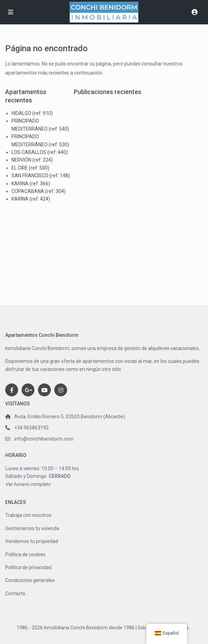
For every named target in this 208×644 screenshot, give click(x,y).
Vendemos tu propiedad (32, 541)
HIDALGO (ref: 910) (32, 113)
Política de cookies (25, 554)
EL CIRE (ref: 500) (30, 168)
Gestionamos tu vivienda (32, 528)
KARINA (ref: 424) (31, 199)
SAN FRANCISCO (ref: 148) (41, 176)
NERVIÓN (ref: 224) (32, 160)
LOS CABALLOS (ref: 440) (40, 152)
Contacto (15, 593)
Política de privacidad (28, 567)
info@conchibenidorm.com (44, 439)
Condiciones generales (30, 580)
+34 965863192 (31, 428)
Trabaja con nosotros (28, 515)
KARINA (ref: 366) (31, 184)
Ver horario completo (28, 484)
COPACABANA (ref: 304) (39, 191)
